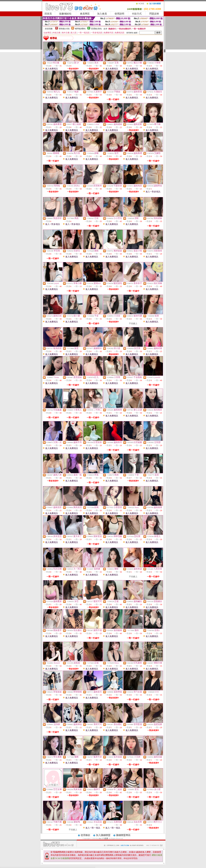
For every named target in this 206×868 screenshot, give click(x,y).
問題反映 (154, 14)
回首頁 (48, 14)
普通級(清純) (97, 29)
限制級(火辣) (64, 29)
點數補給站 (65, 14)
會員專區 (85, 14)
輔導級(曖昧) (80, 29)
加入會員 (102, 14)
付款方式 (137, 14)
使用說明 (119, 14)
